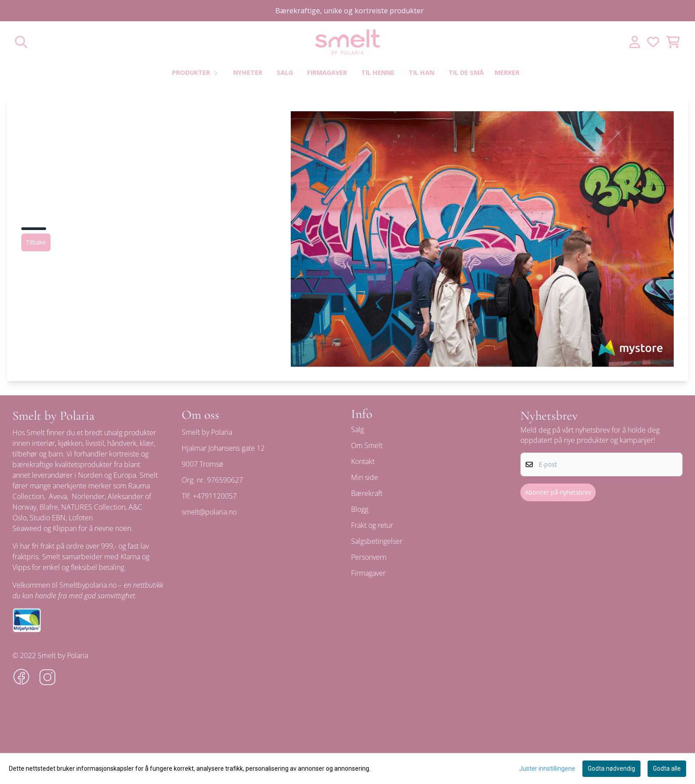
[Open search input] (21, 42)
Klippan (65, 528)
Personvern (369, 557)
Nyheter (248, 72)
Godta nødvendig (611, 768)
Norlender (88, 496)
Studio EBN (48, 518)
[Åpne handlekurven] (673, 42)
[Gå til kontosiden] (635, 42)
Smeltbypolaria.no (88, 585)
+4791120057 (215, 496)
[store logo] (347, 42)
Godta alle (667, 768)
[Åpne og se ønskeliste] (653, 42)
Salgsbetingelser (377, 541)
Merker (507, 72)
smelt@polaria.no (209, 512)
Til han (422, 72)
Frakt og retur (372, 525)
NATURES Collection (93, 507)
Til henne (378, 72)
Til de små (466, 72)
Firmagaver (327, 72)
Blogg (360, 509)
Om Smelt (367, 445)
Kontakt (363, 461)
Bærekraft (367, 493)
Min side (365, 477)
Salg (285, 72)
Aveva (58, 496)
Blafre (49, 507)
